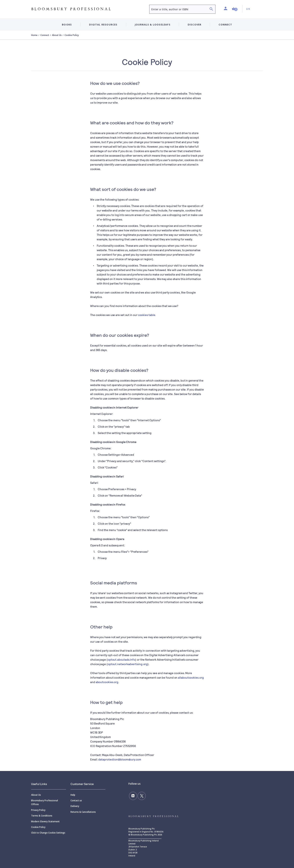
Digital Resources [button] (103, 25)
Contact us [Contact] (76, 800)
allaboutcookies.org (191, 678)
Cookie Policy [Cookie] (38, 827)
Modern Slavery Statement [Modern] (45, 821)
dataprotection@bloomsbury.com (120, 759)
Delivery (75, 806)
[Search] (211, 9)
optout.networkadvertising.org (128, 664)
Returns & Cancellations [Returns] (83, 812)
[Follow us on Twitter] (141, 796)
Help (73, 795)
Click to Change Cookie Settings (48, 833)
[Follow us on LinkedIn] (133, 796)
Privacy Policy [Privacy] (38, 810)
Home (34, 35)
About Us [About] (36, 795)
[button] (235, 9)
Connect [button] (225, 25)
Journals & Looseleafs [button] (153, 25)
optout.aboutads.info (121, 660)
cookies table (147, 315)
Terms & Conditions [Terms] (42, 816)
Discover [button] (195, 25)
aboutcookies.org (107, 682)
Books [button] (67, 25)
